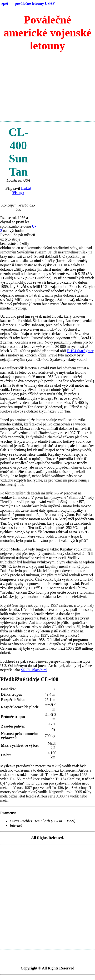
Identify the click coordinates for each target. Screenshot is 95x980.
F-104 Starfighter (80, 351)
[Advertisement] (47, 89)
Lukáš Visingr (22, 191)
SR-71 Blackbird (34, 670)
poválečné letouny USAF (35, 3)
